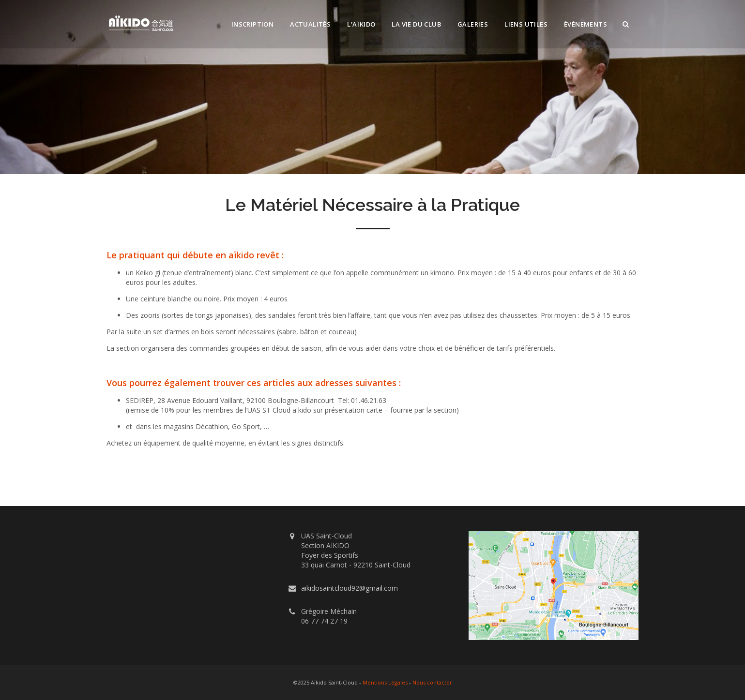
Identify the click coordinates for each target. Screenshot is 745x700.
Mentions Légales (385, 682)
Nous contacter (432, 682)
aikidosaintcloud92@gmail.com (350, 588)
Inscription (252, 24)
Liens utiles (526, 24)
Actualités (310, 24)
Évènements (585, 24)
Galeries (473, 24)
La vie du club (416, 24)
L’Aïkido (361, 24)
